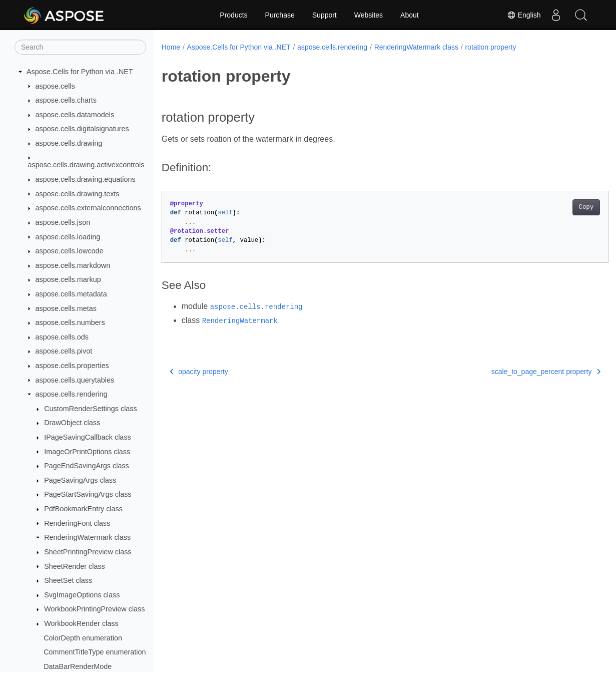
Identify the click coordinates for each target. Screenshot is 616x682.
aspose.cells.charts (66, 100)
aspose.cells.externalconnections (88, 208)
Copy (555, 207)
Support (325, 15)
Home (171, 47)
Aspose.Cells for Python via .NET (80, 72)
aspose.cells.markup (68, 279)
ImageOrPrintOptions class (87, 452)
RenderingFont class (77, 523)
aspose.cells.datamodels (75, 115)
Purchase (280, 15)
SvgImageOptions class (82, 595)
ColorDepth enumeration (83, 638)
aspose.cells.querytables (75, 380)
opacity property (199, 372)
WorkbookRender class (81, 623)
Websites (369, 15)
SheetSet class (68, 580)
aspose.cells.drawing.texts (78, 194)
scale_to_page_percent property (515, 372)
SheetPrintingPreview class (88, 552)
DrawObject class (72, 423)
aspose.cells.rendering (72, 394)
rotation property (490, 47)
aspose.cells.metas (66, 308)
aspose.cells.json (63, 222)
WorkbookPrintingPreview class (94, 609)
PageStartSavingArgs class (88, 494)
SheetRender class (75, 566)
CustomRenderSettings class (91, 409)
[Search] (80, 47)
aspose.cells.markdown (73, 265)
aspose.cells (55, 86)
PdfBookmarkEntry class (83, 509)
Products (233, 15)
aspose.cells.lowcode (70, 251)
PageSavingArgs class (80, 480)
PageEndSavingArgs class (87, 466)
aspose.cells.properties (72, 366)
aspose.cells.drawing (69, 143)
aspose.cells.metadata (71, 294)
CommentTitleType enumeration (95, 652)
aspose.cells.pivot (64, 351)
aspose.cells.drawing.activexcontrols (86, 165)
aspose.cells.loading (68, 237)
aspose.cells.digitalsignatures (82, 129)
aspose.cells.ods (62, 337)
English (524, 15)
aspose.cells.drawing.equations (86, 179)
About (410, 15)
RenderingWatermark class (87, 537)
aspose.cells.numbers (70, 322)
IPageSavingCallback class (88, 437)
